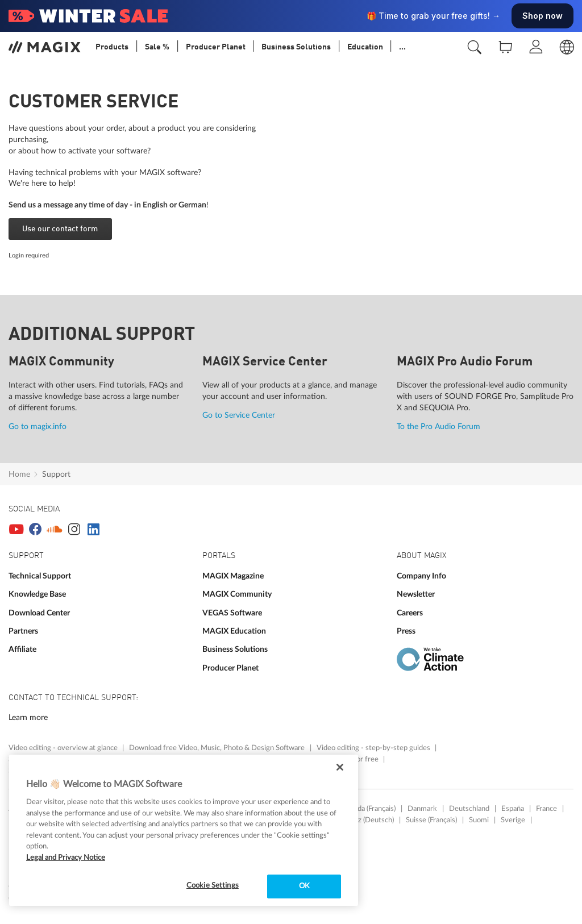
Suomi (479, 820)
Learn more (28, 717)
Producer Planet (230, 668)
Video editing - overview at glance (64, 748)
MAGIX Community (237, 594)
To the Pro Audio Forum (438, 426)
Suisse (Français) (431, 820)
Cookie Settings (213, 886)
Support (56, 474)
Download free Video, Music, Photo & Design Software (218, 748)
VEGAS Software (232, 613)
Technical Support (40, 576)
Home (19, 474)
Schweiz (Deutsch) (365, 820)
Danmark (422, 809)
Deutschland (469, 809)
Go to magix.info (38, 426)
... (402, 47)
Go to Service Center (239, 415)
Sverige (513, 820)
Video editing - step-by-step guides (374, 748)
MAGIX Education (234, 631)
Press (406, 631)
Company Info (421, 576)
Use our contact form (60, 229)
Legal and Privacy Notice (66, 858)
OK (304, 886)
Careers (410, 613)
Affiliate (22, 649)
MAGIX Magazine (233, 576)
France (546, 809)
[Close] (340, 767)
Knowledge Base (37, 594)
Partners (23, 631)
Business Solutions (235, 649)
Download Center (39, 613)
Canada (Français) (369, 809)
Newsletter (416, 594)
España (513, 809)
